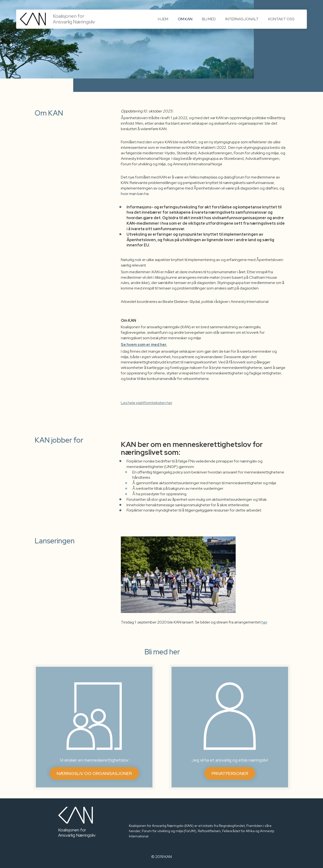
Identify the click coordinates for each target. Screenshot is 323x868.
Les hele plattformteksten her (147, 403)
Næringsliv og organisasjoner (94, 773)
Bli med (209, 19)
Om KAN (185, 19)
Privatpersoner (230, 773)
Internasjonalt (242, 19)
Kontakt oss (281, 19)
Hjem (163, 19)
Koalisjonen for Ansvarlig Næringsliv (74, 17)
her (264, 622)
